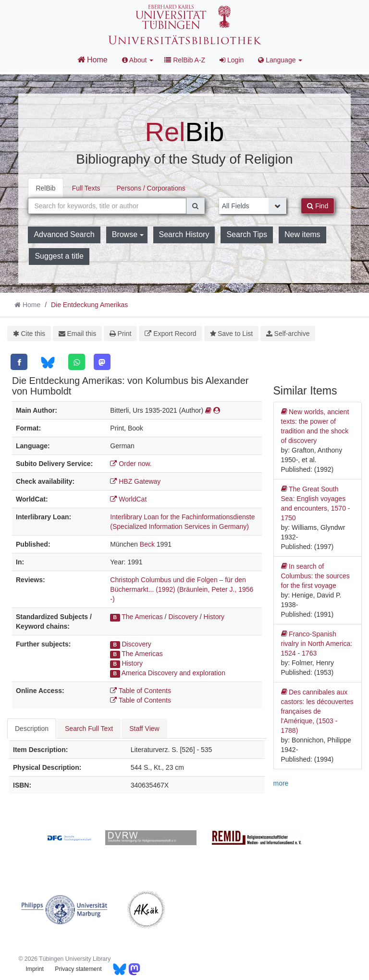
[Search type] (253, 206)
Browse (128, 234)
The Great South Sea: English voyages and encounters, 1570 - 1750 (316, 503)
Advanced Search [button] (64, 234)
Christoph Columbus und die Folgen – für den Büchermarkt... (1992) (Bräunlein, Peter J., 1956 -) (182, 589)
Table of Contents (141, 691)
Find (318, 206)
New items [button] (302, 234)
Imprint (34, 969)
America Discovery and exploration (173, 673)
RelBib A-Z (185, 60)
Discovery (183, 617)
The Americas (142, 617)
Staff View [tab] (144, 729)
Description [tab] (32, 729)
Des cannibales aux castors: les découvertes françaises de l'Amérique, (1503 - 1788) (317, 711)
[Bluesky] (48, 363)
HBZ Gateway (135, 481)
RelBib (45, 188)
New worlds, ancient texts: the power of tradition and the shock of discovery (315, 426)
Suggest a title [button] (59, 256)
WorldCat (128, 499)
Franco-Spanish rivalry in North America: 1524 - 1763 (317, 643)
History (214, 617)
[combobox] (107, 206)
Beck (147, 544)
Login (232, 60)
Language (280, 60)
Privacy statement (78, 969)
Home (92, 60)
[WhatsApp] (77, 362)
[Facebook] (19, 362)
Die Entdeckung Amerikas (89, 305)
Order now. (131, 464)
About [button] (138, 60)
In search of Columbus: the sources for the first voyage (315, 575)
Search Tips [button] (246, 234)
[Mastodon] (102, 362)
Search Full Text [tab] (89, 729)
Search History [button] (184, 234)
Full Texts (86, 188)
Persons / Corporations (151, 188)
